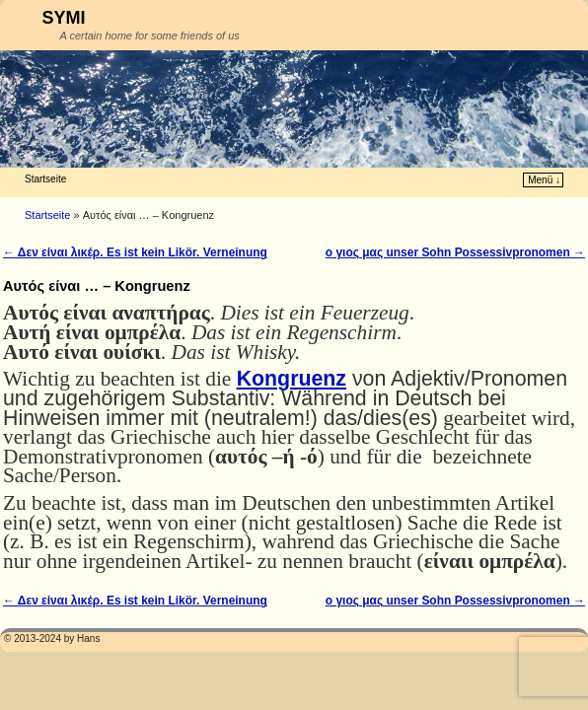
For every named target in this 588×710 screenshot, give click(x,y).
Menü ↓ (544, 180)
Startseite (45, 179)
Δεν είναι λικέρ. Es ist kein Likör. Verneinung (135, 252)
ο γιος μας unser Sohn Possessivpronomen (455, 252)
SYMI (64, 18)
